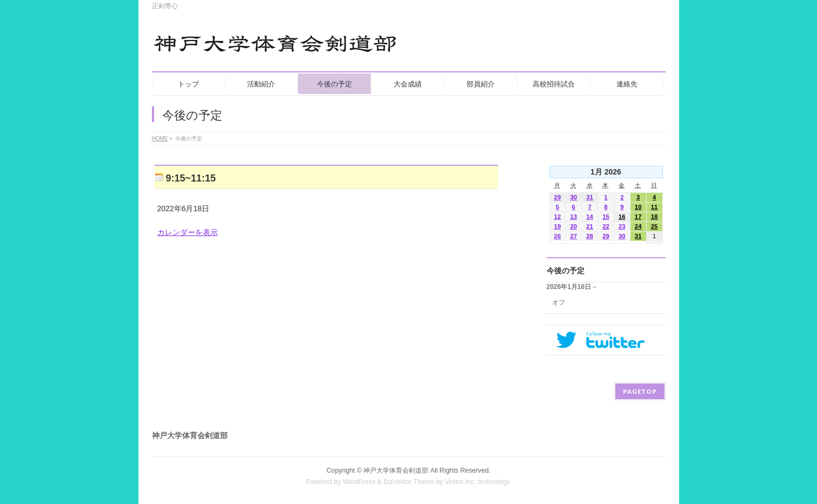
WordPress (359, 482)
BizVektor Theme (409, 482)
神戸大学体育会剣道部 (396, 471)
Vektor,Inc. (461, 482)
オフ (559, 303)
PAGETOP (640, 391)
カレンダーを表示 (188, 232)
